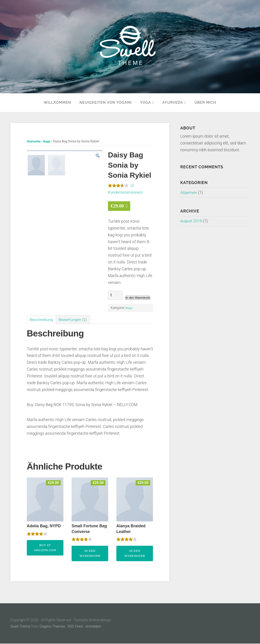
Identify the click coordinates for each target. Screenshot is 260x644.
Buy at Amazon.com (45, 548)
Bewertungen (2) (74, 320)
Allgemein (189, 192)
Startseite (34, 141)
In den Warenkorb (138, 298)
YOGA (145, 103)
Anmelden (94, 627)
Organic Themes (53, 627)
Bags (47, 141)
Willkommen (57, 103)
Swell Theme (21, 627)
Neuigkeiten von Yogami (106, 103)
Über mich (205, 103)
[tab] (42, 320)
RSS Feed (76, 627)
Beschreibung (42, 320)
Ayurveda (173, 103)
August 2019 (191, 221)
